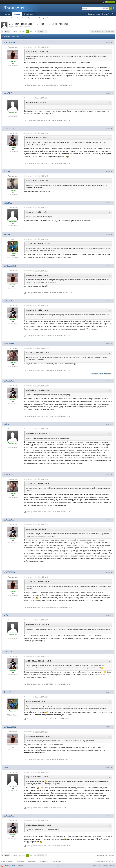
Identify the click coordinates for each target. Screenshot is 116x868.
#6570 (109, 381)
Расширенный (114, 8)
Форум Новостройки (7, 861)
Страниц (14, 31)
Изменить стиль (10, 866)
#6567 (109, 266)
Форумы (17, 14)
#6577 (109, 692)
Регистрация (110, 2)
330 (31, 31)
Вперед (41, 31)
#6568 (109, 301)
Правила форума (100, 861)
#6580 (109, 816)
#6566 (109, 234)
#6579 (109, 768)
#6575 (109, 615)
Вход (102, 2)
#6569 (109, 344)
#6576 (109, 652)
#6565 (109, 203)
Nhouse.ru (7, 14)
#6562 (109, 93)
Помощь (21, 866)
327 (20, 31)
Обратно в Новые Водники (106, 855)
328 (23, 31)
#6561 (109, 42)
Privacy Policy (110, 861)
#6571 (109, 424)
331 (35, 31)
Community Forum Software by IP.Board (103, 865)
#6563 (109, 128)
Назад (7, 31)
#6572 (109, 474)
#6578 (109, 727)
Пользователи (29, 14)
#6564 (109, 171)
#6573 (109, 520)
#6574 (109, 572)
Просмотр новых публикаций (99, 14)
